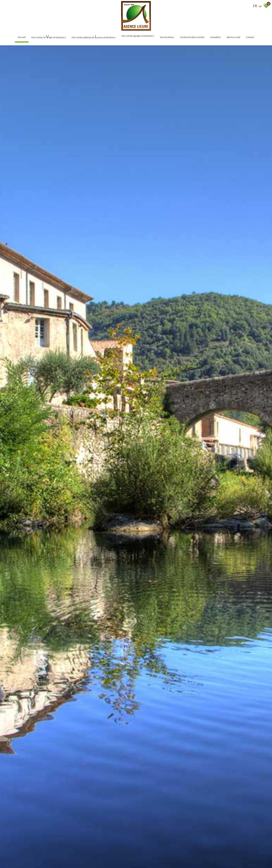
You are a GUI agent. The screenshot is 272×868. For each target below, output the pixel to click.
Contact (250, 37)
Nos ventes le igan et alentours (49, 37)
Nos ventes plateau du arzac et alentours (94, 37)
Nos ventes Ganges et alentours (138, 36)
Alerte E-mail (233, 37)
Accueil (22, 37)
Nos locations (167, 37)
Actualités (216, 37)
